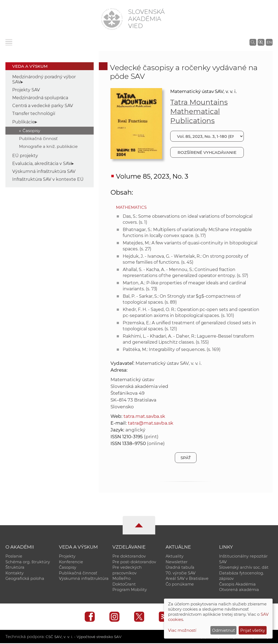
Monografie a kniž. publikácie (48, 146)
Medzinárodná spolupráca (40, 98)
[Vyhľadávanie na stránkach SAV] (253, 42)
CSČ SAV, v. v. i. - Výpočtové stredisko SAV (86, 637)
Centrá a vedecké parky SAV (43, 106)
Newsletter (177, 562)
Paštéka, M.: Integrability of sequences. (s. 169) (172, 349)
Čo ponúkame (180, 585)
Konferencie (71, 562)
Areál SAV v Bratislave (187, 579)
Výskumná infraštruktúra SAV (44, 171)
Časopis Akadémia (237, 585)
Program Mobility (130, 590)
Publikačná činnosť (38, 139)
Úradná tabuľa (180, 568)
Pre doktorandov (129, 556)
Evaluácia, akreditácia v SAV (42, 164)
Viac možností (182, 630)
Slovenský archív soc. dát (244, 568)
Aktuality (175, 556)
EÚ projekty (25, 156)
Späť (186, 458)
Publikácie (23, 122)
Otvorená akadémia (239, 590)
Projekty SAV (26, 90)
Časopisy (31, 131)
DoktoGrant (124, 585)
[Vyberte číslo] (207, 136)
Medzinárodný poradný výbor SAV (44, 79)
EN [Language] (269, 42)
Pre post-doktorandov (134, 562)
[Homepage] (112, 19)
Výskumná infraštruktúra (84, 579)
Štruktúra (15, 568)
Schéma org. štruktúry (28, 562)
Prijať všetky (253, 630)
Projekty (67, 556)
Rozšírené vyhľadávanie (207, 152)
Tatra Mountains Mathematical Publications (199, 111)
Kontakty (15, 573)
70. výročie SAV (181, 573)
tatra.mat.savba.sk (144, 416)
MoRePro (121, 579)
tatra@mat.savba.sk (151, 423)
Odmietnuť (223, 630)
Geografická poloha (25, 579)
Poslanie (14, 556)
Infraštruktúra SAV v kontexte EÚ (48, 179)
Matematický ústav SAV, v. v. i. (203, 91)
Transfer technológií (34, 113)
